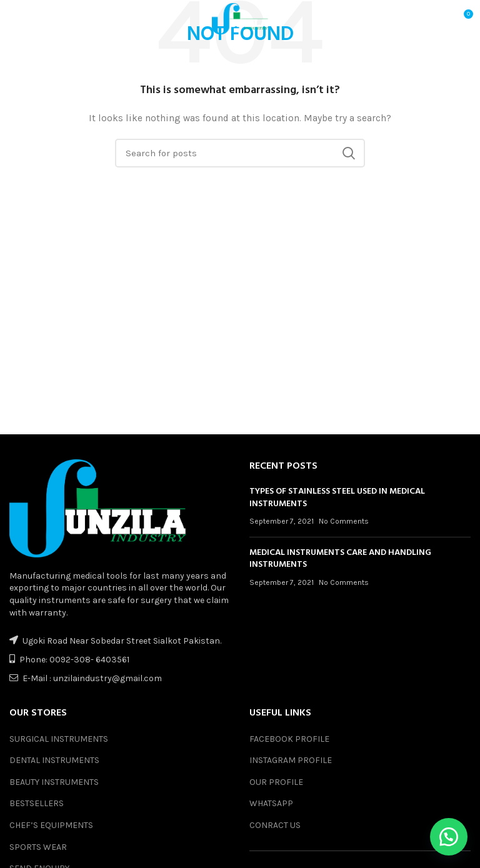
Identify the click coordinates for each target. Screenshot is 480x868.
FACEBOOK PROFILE (289, 739)
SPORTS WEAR (38, 847)
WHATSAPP (271, 803)
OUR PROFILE (276, 782)
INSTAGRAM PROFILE (291, 760)
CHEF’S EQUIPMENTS (51, 825)
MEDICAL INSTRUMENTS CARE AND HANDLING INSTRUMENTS (340, 559)
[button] (449, 837)
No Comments (344, 521)
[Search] (240, 153)
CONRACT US (275, 825)
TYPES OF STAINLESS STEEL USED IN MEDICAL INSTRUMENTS (337, 498)
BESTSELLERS (37, 803)
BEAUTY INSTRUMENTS (54, 782)
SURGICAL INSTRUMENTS (59, 739)
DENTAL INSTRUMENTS (54, 760)
